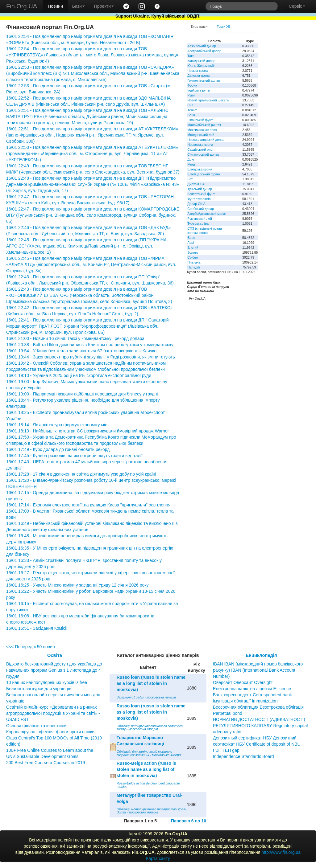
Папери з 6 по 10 (189, 821)
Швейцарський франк (204, 174)
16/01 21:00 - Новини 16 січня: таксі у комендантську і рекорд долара (75, 338)
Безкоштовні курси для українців (39, 689)
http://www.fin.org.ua (281, 852)
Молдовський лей (201, 135)
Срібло (193, 257)
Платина (194, 262)
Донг (191, 159)
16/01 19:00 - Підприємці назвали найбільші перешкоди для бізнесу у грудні (82, 394)
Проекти (104, 6)
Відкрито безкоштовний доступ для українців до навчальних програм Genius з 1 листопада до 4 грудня (54, 670)
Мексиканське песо (202, 130)
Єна (190, 105)
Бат (190, 179)
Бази (79, 6)
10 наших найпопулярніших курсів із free (47, 682)
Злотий (193, 248)
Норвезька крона (200, 145)
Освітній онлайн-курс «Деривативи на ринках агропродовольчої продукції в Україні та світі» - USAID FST (53, 713)
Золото (193, 252)
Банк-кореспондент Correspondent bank (252, 695)
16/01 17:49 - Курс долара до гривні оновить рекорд (58, 449)
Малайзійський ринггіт (204, 125)
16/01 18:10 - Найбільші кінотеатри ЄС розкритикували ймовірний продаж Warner (87, 431)
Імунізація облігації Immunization (245, 701)
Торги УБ (224, 27)
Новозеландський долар (206, 140)
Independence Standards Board (243, 756)
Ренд (191, 164)
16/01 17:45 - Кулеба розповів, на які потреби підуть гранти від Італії (74, 456)
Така (191, 56)
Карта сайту (158, 858)
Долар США (196, 204)
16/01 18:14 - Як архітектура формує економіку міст (58, 425)
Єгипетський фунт (201, 194)
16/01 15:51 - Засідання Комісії (37, 628)
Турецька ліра (198, 223)
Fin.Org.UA (22, 6)
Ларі (191, 243)
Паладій (193, 267)
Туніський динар (200, 189)
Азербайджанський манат (207, 214)
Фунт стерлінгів (199, 199)
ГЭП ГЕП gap (226, 750)
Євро (191, 238)
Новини (55, 6)
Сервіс (297, 6)
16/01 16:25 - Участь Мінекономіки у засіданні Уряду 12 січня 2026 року (77, 585)
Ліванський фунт (200, 120)
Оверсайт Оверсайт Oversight (243, 682)
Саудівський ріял (200, 149)
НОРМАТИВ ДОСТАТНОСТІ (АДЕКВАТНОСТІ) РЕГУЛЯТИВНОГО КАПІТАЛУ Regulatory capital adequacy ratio (260, 726)
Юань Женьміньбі (201, 66)
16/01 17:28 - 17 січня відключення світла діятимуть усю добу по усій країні (81, 474)
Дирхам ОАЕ (197, 184)
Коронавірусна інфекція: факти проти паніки (50, 732)
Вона (191, 115)
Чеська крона (197, 71)
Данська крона (198, 76)
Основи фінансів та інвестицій (36, 726)
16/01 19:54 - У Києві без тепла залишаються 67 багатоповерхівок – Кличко (81, 351)
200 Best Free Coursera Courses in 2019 (46, 763)
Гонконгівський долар (204, 80)
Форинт (193, 85)
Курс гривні (200, 27)
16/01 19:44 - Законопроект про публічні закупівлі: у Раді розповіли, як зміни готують (91, 357)
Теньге (192, 110)
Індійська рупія (199, 90)
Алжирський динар (202, 46)
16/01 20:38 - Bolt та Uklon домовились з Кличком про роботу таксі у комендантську (90, 345)
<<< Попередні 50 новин (31, 647)
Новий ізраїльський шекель (208, 100)
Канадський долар (201, 61)
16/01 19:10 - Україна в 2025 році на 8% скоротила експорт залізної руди (79, 375)
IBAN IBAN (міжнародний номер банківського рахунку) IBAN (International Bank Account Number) (258, 670)
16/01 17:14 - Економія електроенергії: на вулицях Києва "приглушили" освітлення (88, 505)
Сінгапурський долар (203, 154)
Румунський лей (200, 219)
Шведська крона (200, 169)
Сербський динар (201, 209)
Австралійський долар (204, 51)
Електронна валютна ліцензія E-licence (252, 689)
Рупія (191, 95)
